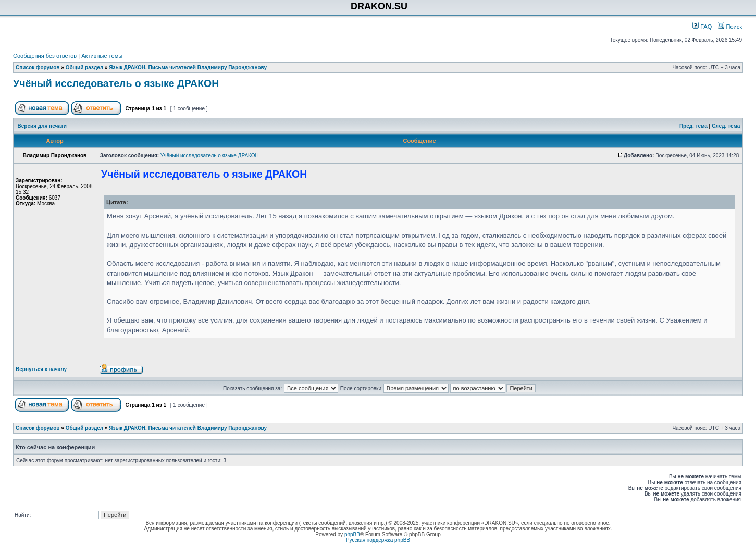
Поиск (730, 27)
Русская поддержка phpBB (378, 540)
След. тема (726, 126)
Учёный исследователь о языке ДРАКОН (116, 83)
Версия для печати (42, 126)
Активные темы (102, 56)
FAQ (702, 27)
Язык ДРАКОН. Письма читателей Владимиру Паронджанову (188, 67)
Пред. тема (693, 126)
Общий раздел (85, 67)
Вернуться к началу (41, 369)
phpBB (352, 534)
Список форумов (38, 67)
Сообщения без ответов (45, 56)
